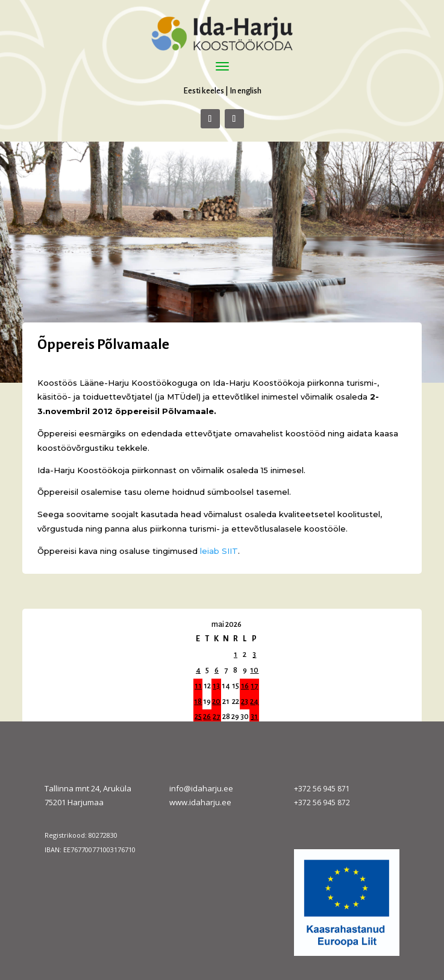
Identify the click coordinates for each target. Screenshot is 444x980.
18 (198, 702)
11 (198, 686)
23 (245, 702)
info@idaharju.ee (201, 788)
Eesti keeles (204, 91)
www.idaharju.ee (200, 802)
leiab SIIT (219, 551)
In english (245, 91)
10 (254, 670)
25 (198, 717)
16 (245, 686)
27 (216, 717)
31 (254, 717)
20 (216, 702)
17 (254, 686)
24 (254, 702)
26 (207, 717)
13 (216, 686)
